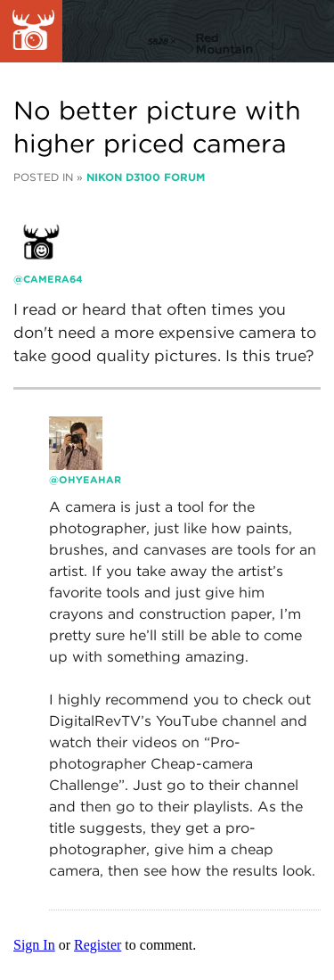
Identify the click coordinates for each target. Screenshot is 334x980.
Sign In (34, 945)
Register (98, 945)
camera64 (53, 279)
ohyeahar (90, 480)
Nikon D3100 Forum (146, 177)
